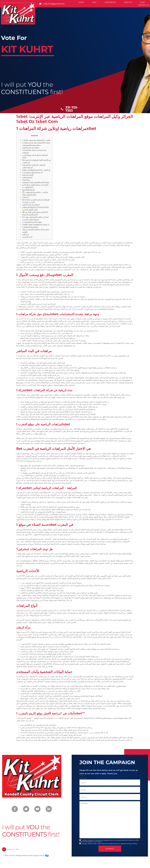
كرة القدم (25, 234)
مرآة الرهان (26, 180)
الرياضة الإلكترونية (28, 190)
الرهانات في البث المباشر (31, 205)
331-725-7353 (72, 109)
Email (82, 773)
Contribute (110, 2)
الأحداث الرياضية (28, 175)
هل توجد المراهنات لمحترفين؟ (32, 172)
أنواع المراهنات (27, 177)
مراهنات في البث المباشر (31, 148)
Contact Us (144, 5)
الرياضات (25, 197)
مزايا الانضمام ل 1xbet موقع (32, 222)
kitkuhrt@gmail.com (54, 4)
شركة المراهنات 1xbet (30, 227)
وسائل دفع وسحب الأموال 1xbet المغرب (36, 140)
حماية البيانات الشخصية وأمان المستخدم (36, 182)
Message (83, 778)
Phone (82, 776)
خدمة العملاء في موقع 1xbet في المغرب (36, 170)
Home (81, 2)
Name (82, 771)
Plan (143, 2)
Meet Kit (128, 2)
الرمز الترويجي (27, 237)
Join (94, 2)
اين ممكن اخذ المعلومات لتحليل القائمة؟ (36, 224)
